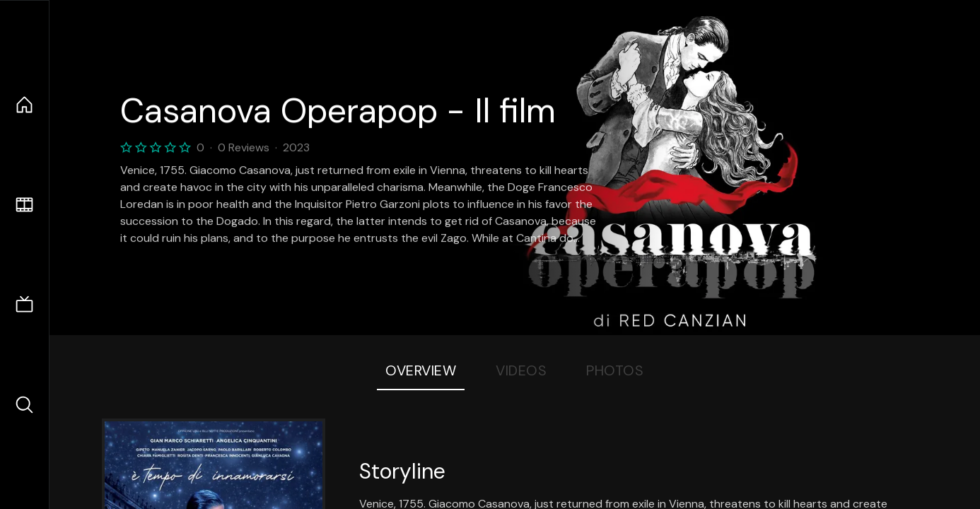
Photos (615, 370)
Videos (521, 370)
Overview (421, 370)
